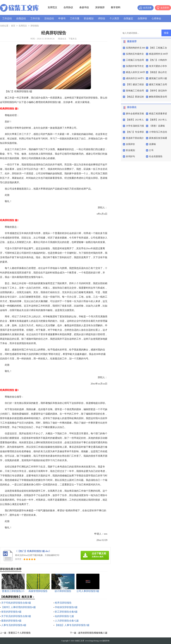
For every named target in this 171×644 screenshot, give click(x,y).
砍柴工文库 (80, 641)
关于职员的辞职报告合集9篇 (16, 616)
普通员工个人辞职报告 (20, 633)
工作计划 (35, 18)
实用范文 (52, 7)
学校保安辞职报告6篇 (66, 607)
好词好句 (130, 156)
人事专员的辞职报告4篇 (14, 625)
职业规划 (89, 18)
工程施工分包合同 (135, 60)
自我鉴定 (128, 18)
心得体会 (156, 18)
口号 (151, 150)
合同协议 (68, 7)
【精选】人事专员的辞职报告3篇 (72, 625)
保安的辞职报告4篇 (11, 612)
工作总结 (7, 18)
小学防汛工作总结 (158, 132)
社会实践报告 (156, 156)
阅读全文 (62, 39)
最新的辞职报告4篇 (11, 621)
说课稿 (152, 144)
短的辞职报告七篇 (64, 616)
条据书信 (84, 7)
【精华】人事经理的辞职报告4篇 (18, 607)
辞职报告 (35, 26)
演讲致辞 (100, 7)
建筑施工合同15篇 (158, 78)
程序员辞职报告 (63, 603)
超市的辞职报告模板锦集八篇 (93, 633)
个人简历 (114, 18)
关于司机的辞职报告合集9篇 (16, 603)
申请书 (62, 18)
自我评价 (142, 18)
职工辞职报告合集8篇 (66, 612)
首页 (13, 26)
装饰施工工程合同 (135, 91)
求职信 (102, 18)
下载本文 (73, 39)
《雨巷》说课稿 (157, 126)
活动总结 (49, 18)
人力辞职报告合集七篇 (67, 621)
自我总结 (21, 18)
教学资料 (116, 7)
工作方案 (75, 18)
